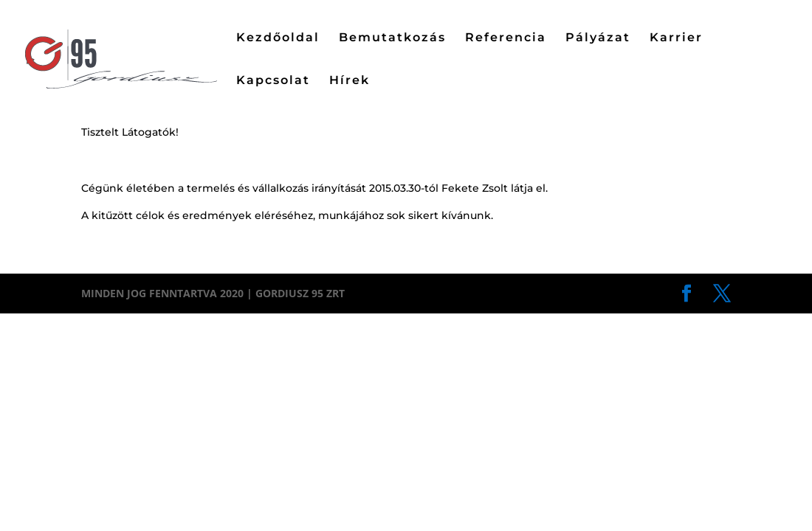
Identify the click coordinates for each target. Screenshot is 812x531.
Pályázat (598, 38)
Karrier (676, 38)
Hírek (350, 81)
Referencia (506, 38)
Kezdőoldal (278, 38)
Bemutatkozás (392, 38)
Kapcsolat (273, 81)
